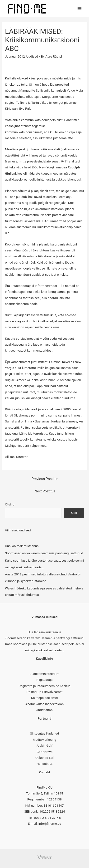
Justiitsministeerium (44, 674)
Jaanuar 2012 (15, 56)
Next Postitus (45, 491)
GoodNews (44, 752)
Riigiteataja (45, 680)
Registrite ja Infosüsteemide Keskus (45, 686)
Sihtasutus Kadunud (45, 733)
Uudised (32, 56)
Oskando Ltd (44, 758)
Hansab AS (44, 764)
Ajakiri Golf (44, 745)
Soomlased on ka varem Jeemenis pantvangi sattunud (44, 553)
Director (22, 457)
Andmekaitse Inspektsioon (44, 704)
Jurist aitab (44, 710)
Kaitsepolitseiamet (45, 698)
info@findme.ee (50, 824)
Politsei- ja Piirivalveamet (45, 692)
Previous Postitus (45, 479)
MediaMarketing (44, 740)
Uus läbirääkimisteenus (22, 546)
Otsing (10, 504)
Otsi (74, 513)
